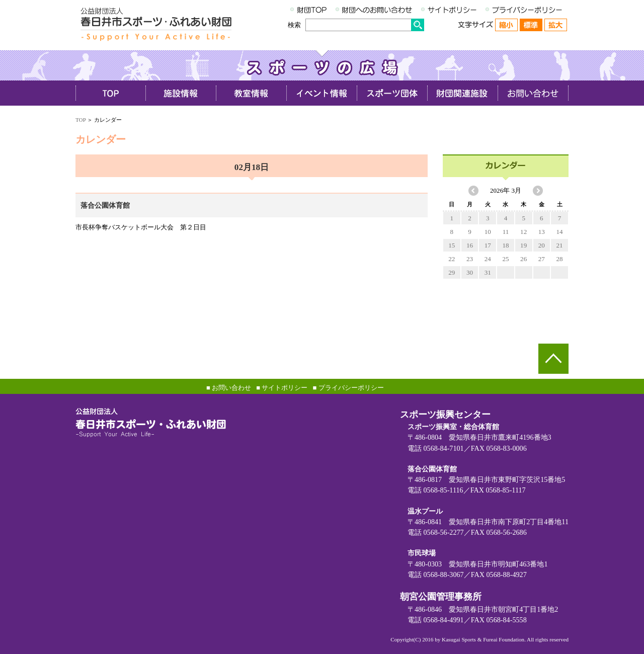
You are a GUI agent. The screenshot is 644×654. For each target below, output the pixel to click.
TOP (80, 120)
